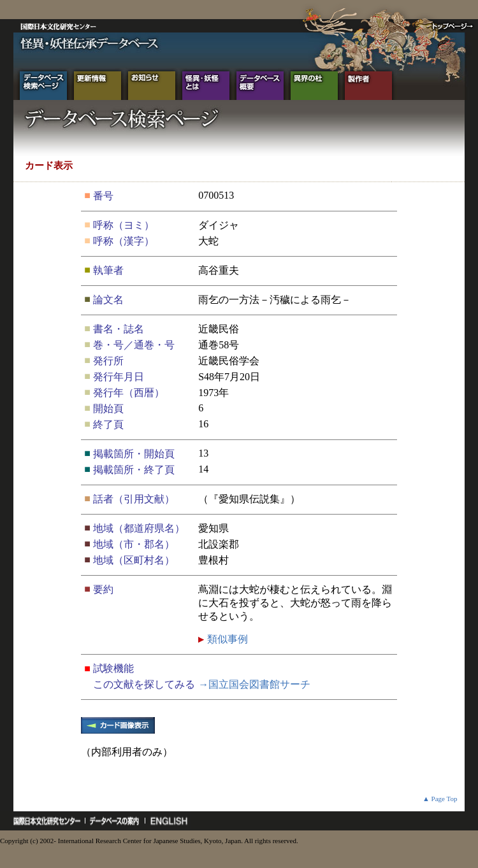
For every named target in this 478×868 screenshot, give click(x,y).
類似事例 (226, 639)
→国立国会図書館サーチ (254, 684)
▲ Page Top (440, 799)
